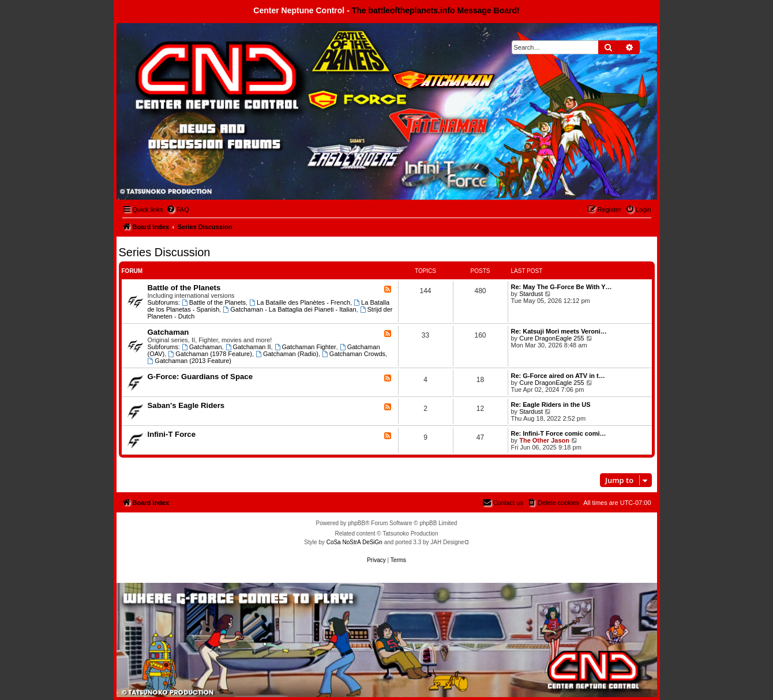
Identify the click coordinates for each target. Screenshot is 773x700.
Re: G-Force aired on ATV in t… (558, 376)
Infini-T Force (172, 434)
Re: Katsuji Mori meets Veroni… (559, 331)
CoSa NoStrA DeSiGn (354, 542)
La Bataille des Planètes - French (300, 302)
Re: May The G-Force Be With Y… (562, 287)
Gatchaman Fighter (305, 347)
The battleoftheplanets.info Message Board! (436, 10)
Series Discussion (165, 252)
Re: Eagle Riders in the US (551, 405)
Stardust (531, 294)
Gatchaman (168, 332)
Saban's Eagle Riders (186, 405)
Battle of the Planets (184, 288)
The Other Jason (544, 440)
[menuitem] (178, 209)
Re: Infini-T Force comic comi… (559, 433)
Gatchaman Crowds (354, 354)
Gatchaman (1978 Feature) (210, 354)
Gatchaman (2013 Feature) (190, 361)
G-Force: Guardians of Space (200, 377)
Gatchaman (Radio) (287, 354)
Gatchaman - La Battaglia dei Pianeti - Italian (289, 309)
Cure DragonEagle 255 (552, 338)
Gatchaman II (248, 347)
